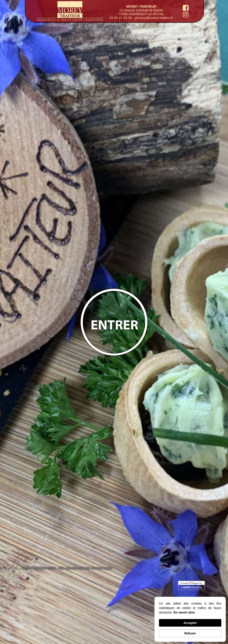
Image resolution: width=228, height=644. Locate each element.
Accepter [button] (190, 623)
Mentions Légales (102, 568)
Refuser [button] (190, 633)
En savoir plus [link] (184, 612)
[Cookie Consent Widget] (190, 619)
